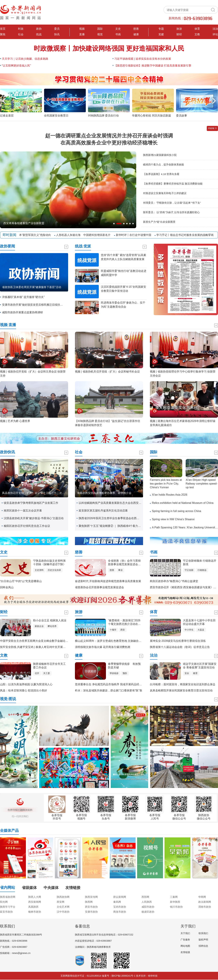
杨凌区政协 (148, 912)
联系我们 (203, 933)
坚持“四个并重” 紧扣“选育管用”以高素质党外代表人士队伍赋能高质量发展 (123, 257)
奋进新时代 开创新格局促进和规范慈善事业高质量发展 (108, 581)
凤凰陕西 (33, 907)
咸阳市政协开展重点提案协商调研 (22, 312)
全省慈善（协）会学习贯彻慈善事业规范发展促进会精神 (124, 563)
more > (212, 128)
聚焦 (3, 34)
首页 (3, 29)
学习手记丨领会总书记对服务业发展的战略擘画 (186, 235)
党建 (161, 34)
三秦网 (174, 897)
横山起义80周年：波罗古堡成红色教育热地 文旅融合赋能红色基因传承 (118, 641)
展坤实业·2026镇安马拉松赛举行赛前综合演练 (178, 641)
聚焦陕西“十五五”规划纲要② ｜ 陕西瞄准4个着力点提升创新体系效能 (110, 526)
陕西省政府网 (8, 897)
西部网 (145, 897)
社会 (21, 34)
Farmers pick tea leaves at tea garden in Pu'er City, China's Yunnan (166, 484)
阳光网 (4, 902)
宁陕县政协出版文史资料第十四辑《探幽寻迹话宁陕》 (49, 562)
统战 (39, 34)
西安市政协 (91, 907)
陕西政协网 (63, 897)
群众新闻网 (120, 897)
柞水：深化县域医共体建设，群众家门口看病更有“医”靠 (109, 690)
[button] (214, 101)
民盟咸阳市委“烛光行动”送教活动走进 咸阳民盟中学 (124, 273)
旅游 (179, 29)
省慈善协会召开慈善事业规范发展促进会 (99, 587)
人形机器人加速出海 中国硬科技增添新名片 (85, 235)
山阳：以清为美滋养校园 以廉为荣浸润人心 (26, 684)
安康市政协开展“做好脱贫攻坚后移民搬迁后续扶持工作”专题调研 (33, 305)
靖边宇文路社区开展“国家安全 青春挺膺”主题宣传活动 (200, 666)
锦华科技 (153, 976)
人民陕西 (147, 902)
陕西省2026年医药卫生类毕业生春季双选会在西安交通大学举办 (110, 518)
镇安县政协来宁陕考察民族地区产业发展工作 (31, 503)
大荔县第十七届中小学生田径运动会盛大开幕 (199, 622)
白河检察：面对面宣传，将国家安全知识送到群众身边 (183, 684)
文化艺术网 (63, 907)
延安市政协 (6, 912)
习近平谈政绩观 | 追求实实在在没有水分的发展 (143, 59)
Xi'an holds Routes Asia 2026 (170, 495)
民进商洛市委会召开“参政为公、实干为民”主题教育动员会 (123, 305)
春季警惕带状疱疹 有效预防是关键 (124, 666)
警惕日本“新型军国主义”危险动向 (32, 235)
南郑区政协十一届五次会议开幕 (23, 511)
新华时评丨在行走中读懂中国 (135, 235)
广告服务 (185, 940)
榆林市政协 (35, 912)
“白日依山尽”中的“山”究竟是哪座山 (21, 581)
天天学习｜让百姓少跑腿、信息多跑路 (25, 59)
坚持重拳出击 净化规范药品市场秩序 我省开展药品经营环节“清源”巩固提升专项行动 (126, 684)
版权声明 (203, 940)
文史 (118, 29)
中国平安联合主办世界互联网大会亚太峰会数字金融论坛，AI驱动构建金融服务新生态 (52, 641)
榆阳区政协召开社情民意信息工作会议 (27, 526)
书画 (118, 34)
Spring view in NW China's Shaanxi (173, 519)
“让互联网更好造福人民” (16, 66)
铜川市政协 (176, 907)
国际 (100, 29)
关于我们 (185, 933)
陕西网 (89, 902)
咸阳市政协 (148, 907)
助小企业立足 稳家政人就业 (50, 620)
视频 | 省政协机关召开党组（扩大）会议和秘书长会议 (107, 372)
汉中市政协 (63, 912)
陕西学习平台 (8, 907)
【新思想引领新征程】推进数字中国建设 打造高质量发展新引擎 (153, 66)
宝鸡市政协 (120, 907)
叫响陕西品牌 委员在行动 (147, 116)
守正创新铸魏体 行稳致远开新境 (200, 562)
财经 (179, 34)
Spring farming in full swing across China (177, 511)
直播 (82, 34)
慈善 (136, 29)
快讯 (57, 34)
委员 (57, 29)
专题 (161, 29)
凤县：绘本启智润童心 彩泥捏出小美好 (24, 690)
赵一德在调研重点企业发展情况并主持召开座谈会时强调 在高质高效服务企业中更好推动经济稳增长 (109, 139)
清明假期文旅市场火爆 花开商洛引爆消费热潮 (103, 647)
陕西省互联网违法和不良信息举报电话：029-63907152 (104, 935)
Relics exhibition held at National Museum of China (183, 503)
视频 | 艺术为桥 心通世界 (15, 421)
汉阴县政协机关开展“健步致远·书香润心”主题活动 (34, 518)
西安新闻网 (35, 902)
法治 (215, 29)
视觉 (100, 34)
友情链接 (185, 952)
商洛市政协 (120, 912)
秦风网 (117, 902)
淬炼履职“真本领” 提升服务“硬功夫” (23, 297)
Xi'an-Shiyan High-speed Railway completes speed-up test (202, 484)
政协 (39, 29)
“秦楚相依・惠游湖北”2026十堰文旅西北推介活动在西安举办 (124, 622)
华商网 (202, 897)
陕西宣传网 (91, 897)
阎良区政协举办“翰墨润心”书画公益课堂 (174, 581)
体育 (197, 29)
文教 (197, 34)
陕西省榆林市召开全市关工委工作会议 (49, 666)
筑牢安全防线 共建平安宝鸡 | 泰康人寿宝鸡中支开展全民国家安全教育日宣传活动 (49, 647)
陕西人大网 (35, 897)
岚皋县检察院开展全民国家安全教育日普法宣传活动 (181, 690)
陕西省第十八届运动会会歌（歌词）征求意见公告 (180, 647)
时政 (21, 29)
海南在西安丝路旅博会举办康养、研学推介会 (104, 493)
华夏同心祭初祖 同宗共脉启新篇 (196, 116)
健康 (136, 34)
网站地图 (185, 946)
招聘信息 (203, 946)
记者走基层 (51, 116)
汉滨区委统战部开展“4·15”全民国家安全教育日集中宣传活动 (123, 289)
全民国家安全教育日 (100, 116)
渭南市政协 (205, 907)
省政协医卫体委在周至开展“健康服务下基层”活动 (32, 287)
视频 (82, 29)
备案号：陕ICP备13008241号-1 (119, 976)
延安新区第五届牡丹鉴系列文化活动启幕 (103, 511)
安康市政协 (91, 912)
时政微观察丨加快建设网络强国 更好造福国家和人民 (109, 48)
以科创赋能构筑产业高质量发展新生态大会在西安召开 (110, 503)
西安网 (61, 902)
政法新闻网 (205, 902)
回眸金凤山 (7, 587)
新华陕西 (175, 902)
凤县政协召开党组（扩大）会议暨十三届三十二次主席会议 (35, 493)
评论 (215, 34)
